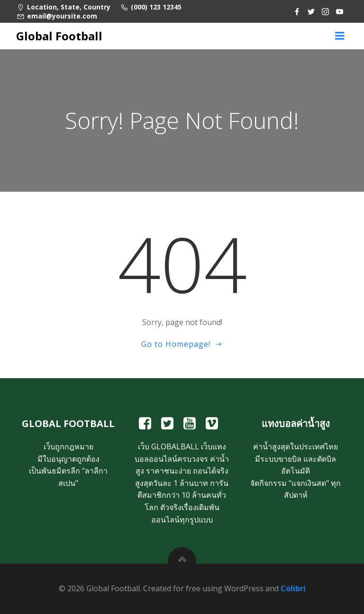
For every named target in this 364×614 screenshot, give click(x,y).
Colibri (293, 588)
